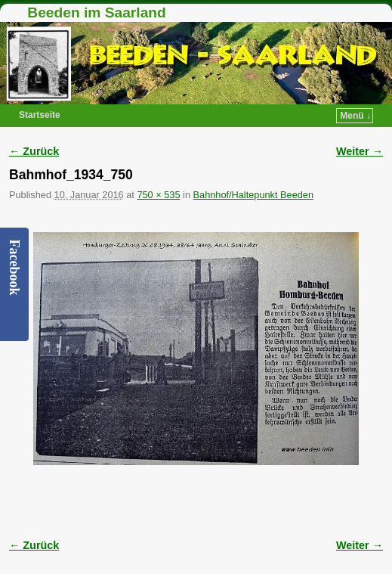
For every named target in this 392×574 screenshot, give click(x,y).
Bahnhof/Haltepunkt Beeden (254, 195)
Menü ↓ (355, 116)
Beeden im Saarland (96, 12)
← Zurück (34, 151)
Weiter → (360, 151)
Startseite (40, 115)
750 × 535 (158, 195)
